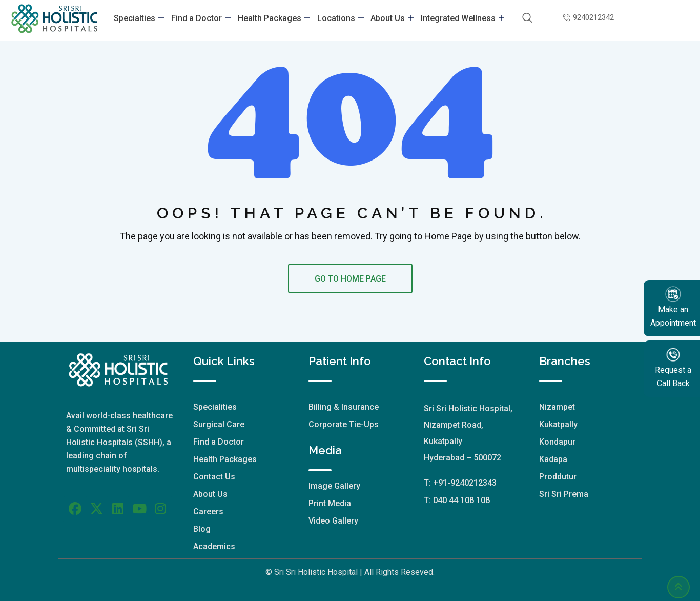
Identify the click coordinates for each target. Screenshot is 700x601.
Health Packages (275, 18)
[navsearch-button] (522, 18)
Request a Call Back (673, 367)
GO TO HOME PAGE (350, 279)
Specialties (144, 18)
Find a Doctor (204, 18)
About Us (389, 18)
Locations (339, 18)
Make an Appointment (673, 306)
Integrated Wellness (458, 18)
